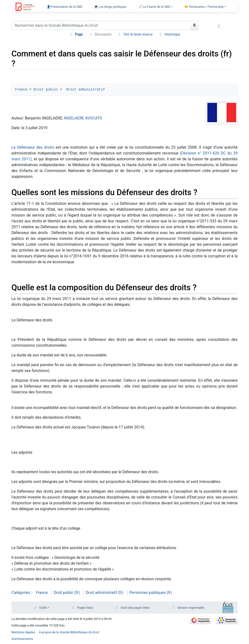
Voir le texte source (138, 34)
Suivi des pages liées (135, 608)
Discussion (103, 34)
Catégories (21, 593)
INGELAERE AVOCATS (83, 118)
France (21, 90)
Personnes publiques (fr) (151, 593)
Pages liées (85, 608)
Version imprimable (191, 608)
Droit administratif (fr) (105, 593)
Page (79, 34)
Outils (43, 608)
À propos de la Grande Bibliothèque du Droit (69, 632)
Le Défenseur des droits (33, 147)
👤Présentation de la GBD (65, 7)
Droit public (46, 90)
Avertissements (22, 639)
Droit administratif (85, 90)
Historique (172, 34)
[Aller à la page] (195, 25)
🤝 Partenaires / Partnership (204, 7)
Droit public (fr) (67, 593)
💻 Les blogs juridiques (110, 7)
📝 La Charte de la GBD (154, 7)
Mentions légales (23, 632)
